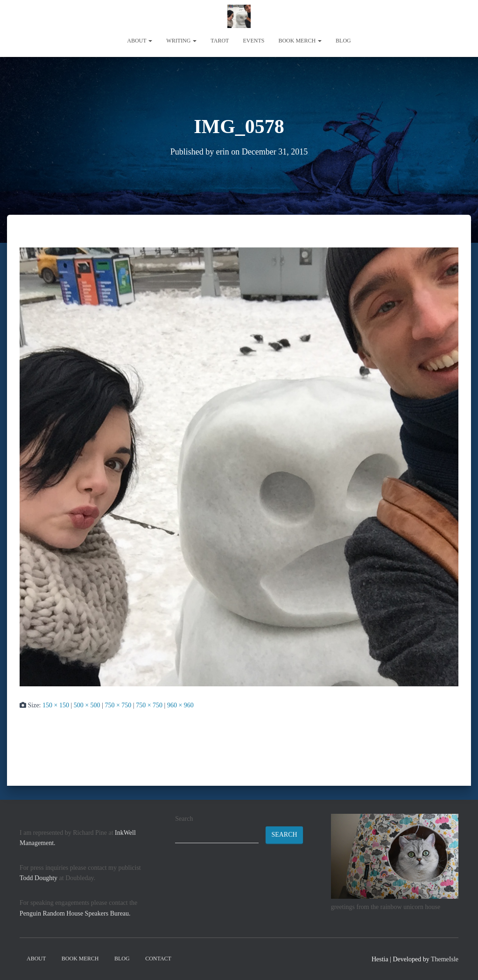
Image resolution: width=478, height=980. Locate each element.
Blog (343, 41)
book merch (300, 41)
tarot (220, 41)
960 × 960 (180, 705)
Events (253, 41)
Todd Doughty (39, 878)
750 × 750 (118, 705)
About (140, 41)
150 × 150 (56, 705)
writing (181, 41)
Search (184, 819)
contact (158, 959)
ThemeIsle (445, 959)
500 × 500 (87, 705)
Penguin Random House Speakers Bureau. (75, 913)
